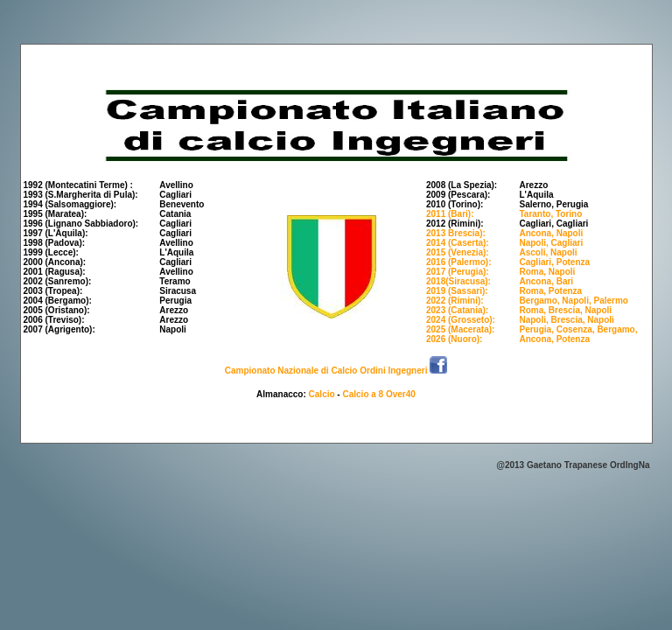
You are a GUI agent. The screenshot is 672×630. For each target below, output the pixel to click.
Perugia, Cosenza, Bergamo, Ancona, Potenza (578, 334)
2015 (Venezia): (458, 252)
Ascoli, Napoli (548, 252)
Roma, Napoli (547, 272)
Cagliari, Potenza (554, 262)
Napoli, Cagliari (551, 243)
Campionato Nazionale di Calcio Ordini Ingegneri (327, 371)
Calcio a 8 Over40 (378, 394)
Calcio (322, 394)
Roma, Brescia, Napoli (565, 310)
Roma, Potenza (550, 291)
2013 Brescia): (456, 233)
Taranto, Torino (550, 214)
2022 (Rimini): (455, 301)
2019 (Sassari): (457, 291)
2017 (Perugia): (458, 272)
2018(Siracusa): (458, 281)
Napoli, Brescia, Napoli (566, 320)
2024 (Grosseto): (461, 320)
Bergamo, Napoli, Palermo (573, 301)
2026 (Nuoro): (454, 339)
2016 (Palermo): (458, 262)
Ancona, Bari (546, 281)
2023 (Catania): (457, 310)
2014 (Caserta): (458, 243)
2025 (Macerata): (460, 329)
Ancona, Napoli (551, 233)
